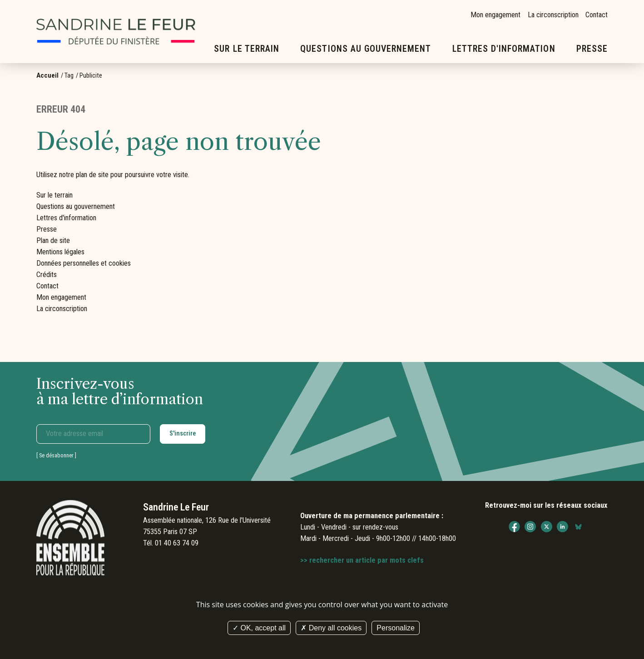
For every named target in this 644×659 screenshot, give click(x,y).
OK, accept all (259, 628)
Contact (597, 15)
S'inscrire (183, 433)
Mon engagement (495, 15)
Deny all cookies (331, 628)
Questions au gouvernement (366, 49)
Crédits (47, 275)
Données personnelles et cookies (84, 263)
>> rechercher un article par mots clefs (362, 560)
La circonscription (553, 15)
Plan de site (53, 240)
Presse (592, 49)
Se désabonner (56, 455)
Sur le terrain (247, 49)
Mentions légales (60, 252)
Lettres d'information (504, 49)
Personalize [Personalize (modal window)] (396, 628)
